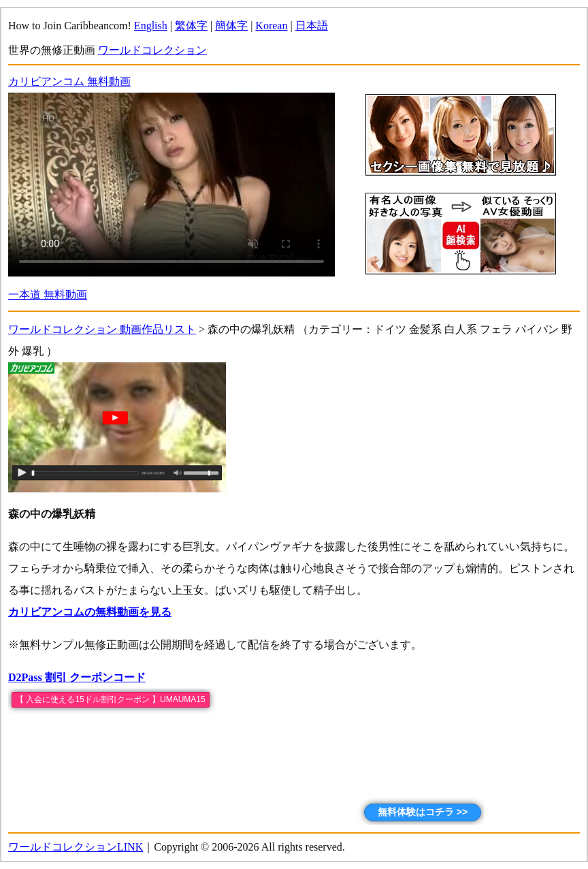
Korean (271, 26)
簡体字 (231, 26)
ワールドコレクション (152, 50)
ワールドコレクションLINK (76, 847)
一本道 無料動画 (48, 295)
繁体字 (191, 26)
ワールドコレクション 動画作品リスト (102, 329)
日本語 (312, 26)
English (151, 26)
